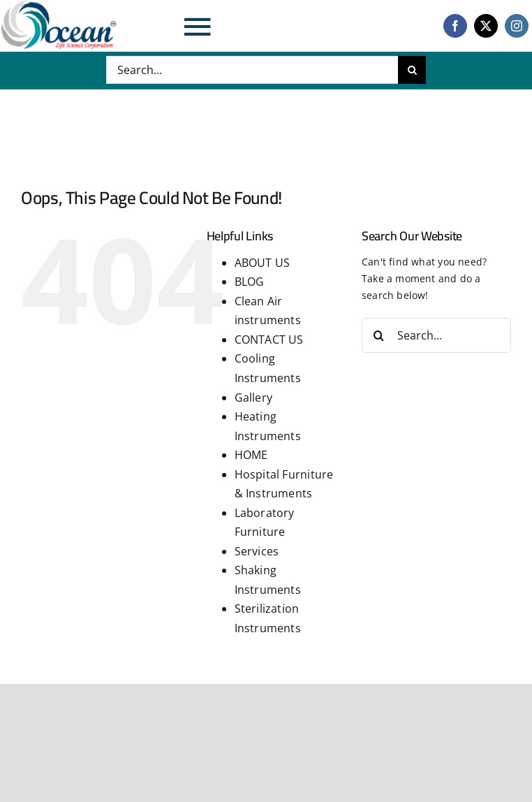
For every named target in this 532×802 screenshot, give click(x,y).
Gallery (253, 398)
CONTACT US (269, 340)
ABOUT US (263, 263)
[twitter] (486, 26)
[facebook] (455, 26)
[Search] (412, 70)
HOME (251, 455)
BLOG (250, 282)
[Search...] (252, 70)
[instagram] (517, 26)
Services (257, 551)
